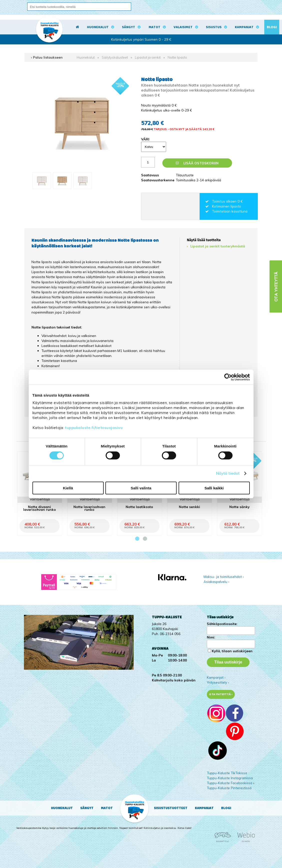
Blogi (272, 27)
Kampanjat (244, 27)
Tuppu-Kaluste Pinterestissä (229, 788)
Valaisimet (183, 27)
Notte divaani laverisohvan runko (40, 508)
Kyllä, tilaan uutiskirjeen (232, 651)
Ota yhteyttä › (221, 694)
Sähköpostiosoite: (222, 624)
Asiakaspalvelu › (216, 582)
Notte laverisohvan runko (89, 508)
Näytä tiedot (228, 473)
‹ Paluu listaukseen (47, 57)
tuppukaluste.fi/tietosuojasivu (94, 428)
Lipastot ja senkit (148, 57)
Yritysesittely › (218, 682)
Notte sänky (239, 507)
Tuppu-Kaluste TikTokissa (227, 773)
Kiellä (68, 488)
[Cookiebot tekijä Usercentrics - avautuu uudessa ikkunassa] (228, 377)
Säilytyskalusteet (115, 57)
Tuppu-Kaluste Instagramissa (230, 778)
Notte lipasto (177, 57)
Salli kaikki (214, 488)
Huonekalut (98, 27)
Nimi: (211, 637)
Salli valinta (141, 488)
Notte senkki (189, 507)
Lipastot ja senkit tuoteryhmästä (218, 246)
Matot (154, 27)
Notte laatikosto (139, 507)
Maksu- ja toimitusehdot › (224, 577)
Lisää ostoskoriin (197, 163)
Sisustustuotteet (171, 808)
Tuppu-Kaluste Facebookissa (230, 783)
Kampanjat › (216, 677)
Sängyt (129, 27)
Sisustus (214, 27)
